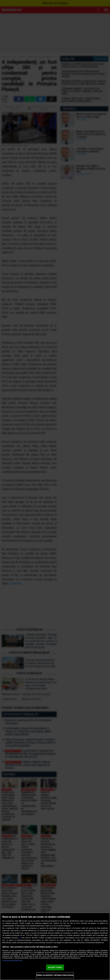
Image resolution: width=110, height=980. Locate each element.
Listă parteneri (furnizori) (12, 961)
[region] (55, 946)
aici (19, 938)
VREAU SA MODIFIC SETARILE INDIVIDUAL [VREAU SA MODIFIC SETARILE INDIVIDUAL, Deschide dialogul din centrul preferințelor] (55, 975)
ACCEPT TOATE (55, 967)
